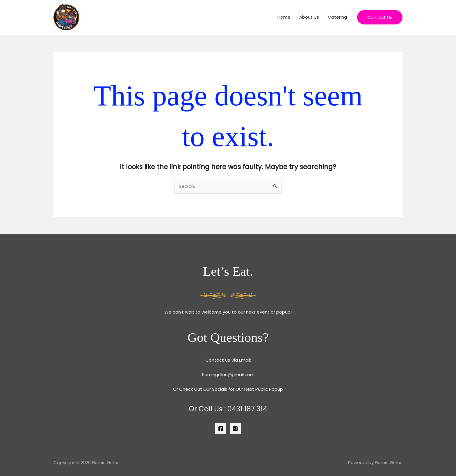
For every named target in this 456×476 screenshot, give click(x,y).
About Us (309, 17)
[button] (380, 17)
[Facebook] (221, 429)
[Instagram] (235, 429)
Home (284, 17)
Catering (337, 17)
